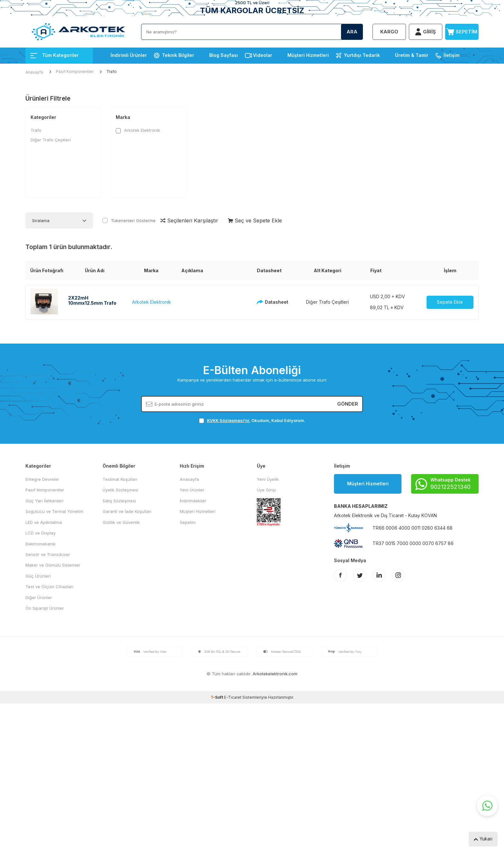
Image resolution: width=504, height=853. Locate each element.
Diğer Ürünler (39, 597)
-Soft (217, 697)
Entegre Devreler (42, 479)
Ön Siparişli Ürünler (45, 608)
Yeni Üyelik (268, 479)
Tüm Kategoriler (54, 55)
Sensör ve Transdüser (48, 554)
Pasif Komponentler (75, 72)
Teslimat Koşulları (120, 479)
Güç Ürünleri (38, 576)
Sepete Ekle (450, 302)
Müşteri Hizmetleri (308, 55)
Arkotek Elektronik (138, 130)
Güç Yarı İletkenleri (44, 501)
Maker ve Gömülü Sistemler (53, 565)
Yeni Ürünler (192, 490)
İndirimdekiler (193, 501)
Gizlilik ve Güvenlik (121, 522)
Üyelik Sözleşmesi (120, 490)
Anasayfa (34, 72)
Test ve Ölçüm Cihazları (49, 587)
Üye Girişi (266, 490)
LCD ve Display (40, 533)
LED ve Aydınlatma (44, 522)
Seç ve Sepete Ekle (255, 220)
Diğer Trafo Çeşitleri (51, 140)
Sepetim (188, 522)
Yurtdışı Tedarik (362, 55)
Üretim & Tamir (412, 55)
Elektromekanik (40, 544)
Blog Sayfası (224, 55)
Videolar (263, 55)
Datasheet (271, 302)
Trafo (36, 130)
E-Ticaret (233, 697)
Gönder (348, 404)
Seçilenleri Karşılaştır (189, 220)
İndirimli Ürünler (129, 55)
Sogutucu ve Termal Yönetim (54, 511)
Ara (352, 32)
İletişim (452, 55)
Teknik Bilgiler (178, 55)
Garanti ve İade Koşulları (127, 511)
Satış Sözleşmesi (119, 501)
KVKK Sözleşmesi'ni (228, 420)
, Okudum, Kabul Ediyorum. (252, 421)
